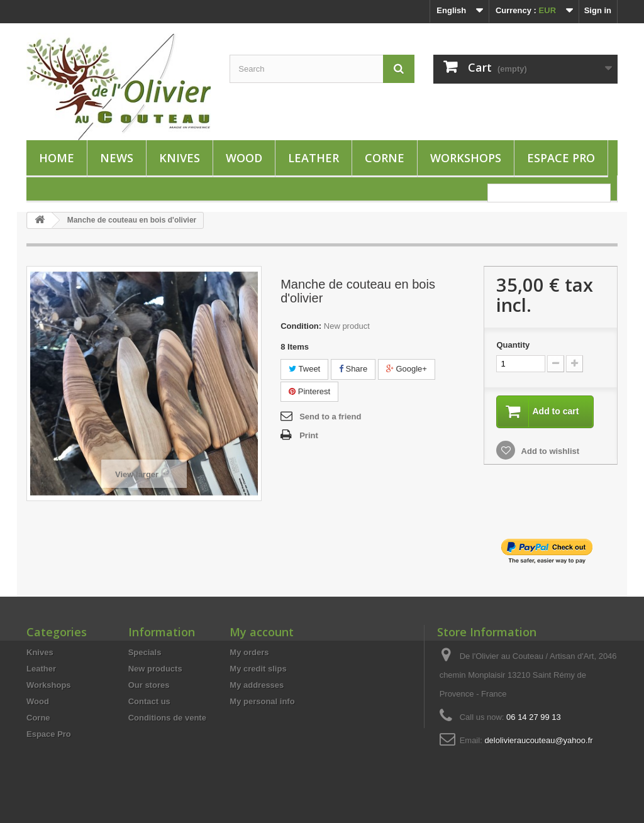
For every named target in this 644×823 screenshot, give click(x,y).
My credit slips (258, 669)
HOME (57, 158)
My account (262, 632)
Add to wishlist (549, 451)
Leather (314, 158)
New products (155, 669)
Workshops (466, 158)
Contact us (149, 701)
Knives (180, 158)
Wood (244, 158)
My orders (249, 652)
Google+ (407, 369)
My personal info (262, 701)
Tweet (304, 369)
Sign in (598, 10)
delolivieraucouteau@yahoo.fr (538, 740)
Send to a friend (330, 417)
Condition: (301, 326)
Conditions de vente (167, 718)
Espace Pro (561, 158)
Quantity (513, 345)
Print (309, 435)
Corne (385, 158)
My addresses (257, 685)
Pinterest (309, 391)
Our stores (149, 685)
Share (353, 369)
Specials (145, 652)
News (117, 158)
